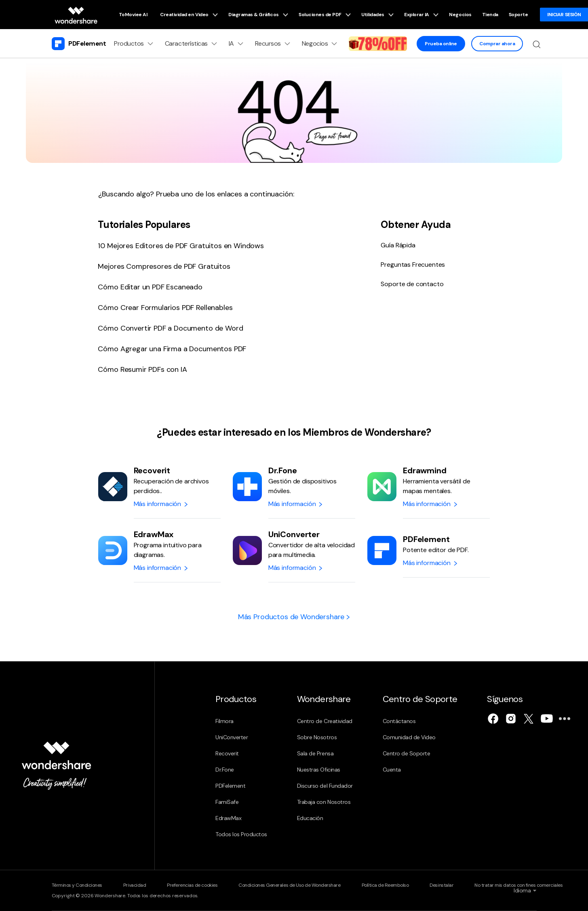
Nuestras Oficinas (319, 770)
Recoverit (227, 753)
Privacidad (135, 885)
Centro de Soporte (407, 753)
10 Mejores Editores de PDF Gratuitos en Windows (181, 246)
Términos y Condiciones (77, 885)
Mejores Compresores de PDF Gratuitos (164, 266)
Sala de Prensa (315, 753)
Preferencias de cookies (192, 885)
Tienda (490, 15)
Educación (310, 818)
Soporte (518, 15)
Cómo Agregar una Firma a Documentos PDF (172, 349)
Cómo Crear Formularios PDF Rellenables (165, 308)
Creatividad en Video (189, 15)
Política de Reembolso (385, 885)
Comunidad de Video (409, 737)
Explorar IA (421, 15)
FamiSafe (227, 802)
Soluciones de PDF (325, 15)
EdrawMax (228, 818)
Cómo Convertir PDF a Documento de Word (170, 328)
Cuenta (392, 770)
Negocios (460, 15)
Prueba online (441, 44)
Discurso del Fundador (325, 786)
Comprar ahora (497, 44)
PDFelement (230, 786)
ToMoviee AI (133, 15)
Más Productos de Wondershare (294, 617)
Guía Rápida (398, 245)
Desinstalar (442, 885)
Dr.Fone (225, 770)
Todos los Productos (241, 834)
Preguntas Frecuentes (413, 265)
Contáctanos (399, 721)
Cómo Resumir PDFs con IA (142, 369)
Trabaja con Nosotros (324, 802)
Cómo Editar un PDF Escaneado (150, 287)
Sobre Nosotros (317, 737)
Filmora (224, 721)
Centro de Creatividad (325, 721)
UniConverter (232, 737)
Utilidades (377, 15)
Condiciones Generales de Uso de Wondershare (289, 885)
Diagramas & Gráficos (258, 15)
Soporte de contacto (412, 284)
